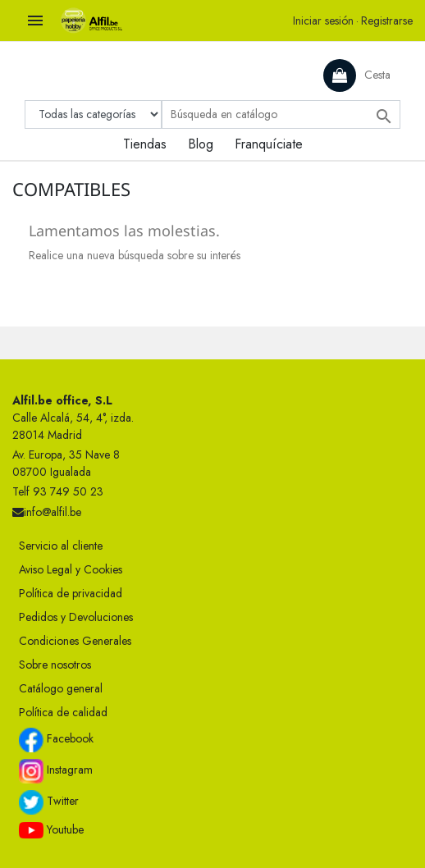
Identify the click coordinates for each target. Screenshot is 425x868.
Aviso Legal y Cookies (71, 569)
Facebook (56, 740)
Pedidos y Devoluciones (76, 617)
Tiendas (145, 144)
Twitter (49, 802)
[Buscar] (281, 114)
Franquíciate (269, 144)
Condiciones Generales (75, 641)
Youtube (51, 830)
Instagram (56, 771)
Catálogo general (61, 688)
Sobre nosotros (55, 665)
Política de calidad (63, 712)
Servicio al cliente (61, 546)
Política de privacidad (71, 593)
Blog (201, 144)
